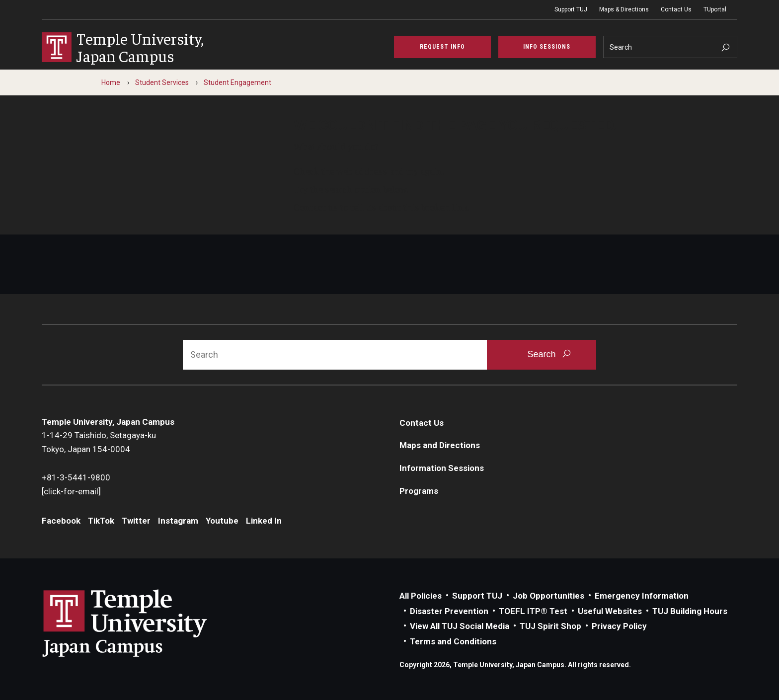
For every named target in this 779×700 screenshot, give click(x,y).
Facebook (61, 521)
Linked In (264, 521)
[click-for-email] (71, 491)
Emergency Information (642, 596)
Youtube (222, 521)
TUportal (715, 9)
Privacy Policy (619, 626)
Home (111, 82)
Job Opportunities (548, 596)
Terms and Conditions (453, 641)
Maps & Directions (624, 9)
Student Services (162, 82)
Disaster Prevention (449, 611)
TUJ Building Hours (690, 611)
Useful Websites (610, 611)
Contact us (316, 207)
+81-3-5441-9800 (76, 477)
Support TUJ (571, 9)
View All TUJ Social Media (460, 626)
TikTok (101, 521)
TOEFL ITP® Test (533, 611)
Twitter (136, 521)
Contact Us (676, 9)
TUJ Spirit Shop (550, 626)
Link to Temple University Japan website (141, 623)
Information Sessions (442, 468)
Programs (419, 491)
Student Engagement (237, 82)
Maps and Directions (440, 445)
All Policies (421, 596)
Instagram (178, 521)
